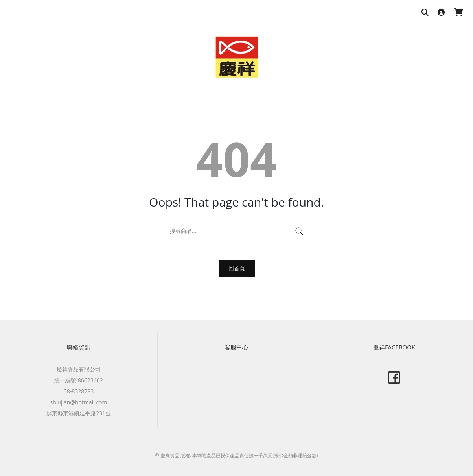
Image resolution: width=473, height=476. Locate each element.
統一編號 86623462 (79, 380)
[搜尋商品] (425, 13)
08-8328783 (79, 391)
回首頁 (237, 268)
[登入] (441, 13)
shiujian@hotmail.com (79, 402)
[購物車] (459, 13)
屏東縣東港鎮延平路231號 (79, 413)
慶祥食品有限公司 (79, 369)
